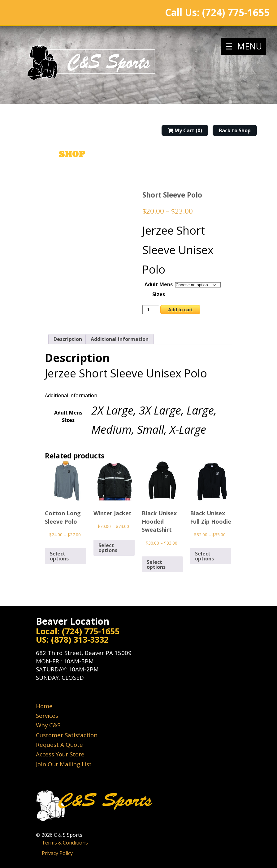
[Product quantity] (151, 310)
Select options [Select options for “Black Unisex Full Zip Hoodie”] (204, 556)
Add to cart (180, 310)
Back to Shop (235, 130)
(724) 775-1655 (236, 12)
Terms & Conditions (65, 843)
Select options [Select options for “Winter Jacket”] (108, 548)
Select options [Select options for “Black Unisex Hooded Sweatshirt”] (156, 564)
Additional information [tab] (120, 339)
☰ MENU (244, 46)
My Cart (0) (185, 130)
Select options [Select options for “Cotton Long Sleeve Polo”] (59, 556)
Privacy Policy (57, 853)
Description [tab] (68, 339)
